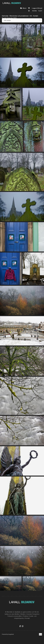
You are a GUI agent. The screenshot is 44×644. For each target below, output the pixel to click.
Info (31, 16)
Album (24, 8)
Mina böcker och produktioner (19, 16)
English (40, 11)
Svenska (34, 11)
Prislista (25, 616)
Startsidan (5, 16)
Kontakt (36, 16)
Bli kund (40, 8)
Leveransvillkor (17, 616)
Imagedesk (11, 634)
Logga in (35, 8)
